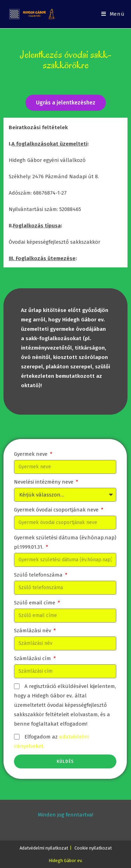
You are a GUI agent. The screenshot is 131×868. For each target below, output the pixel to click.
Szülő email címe (35, 603)
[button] (66, 103)
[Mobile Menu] (113, 14)
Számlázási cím (33, 658)
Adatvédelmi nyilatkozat (44, 848)
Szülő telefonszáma (39, 575)
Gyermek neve (31, 454)
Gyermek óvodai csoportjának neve (57, 510)
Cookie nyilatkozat (93, 848)
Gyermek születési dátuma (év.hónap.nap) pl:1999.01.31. (65, 542)
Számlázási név (33, 631)
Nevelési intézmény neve (44, 482)
